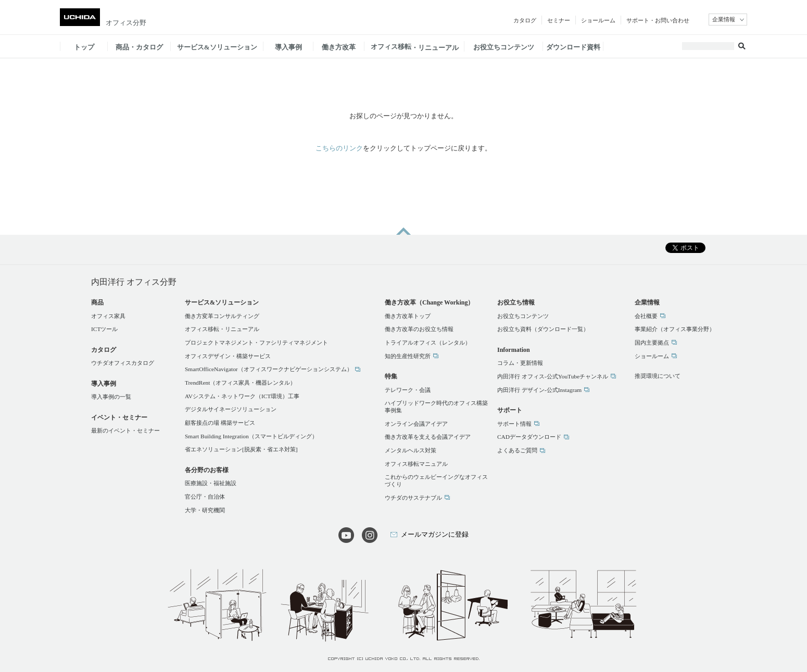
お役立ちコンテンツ (523, 316)
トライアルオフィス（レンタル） (428, 343)
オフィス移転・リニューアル (222, 329)
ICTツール (104, 329)
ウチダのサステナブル (413, 498)
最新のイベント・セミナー (125, 430)
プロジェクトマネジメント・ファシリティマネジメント (256, 343)
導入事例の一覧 (111, 397)
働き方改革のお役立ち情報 (419, 329)
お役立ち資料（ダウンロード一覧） (543, 329)
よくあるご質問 (517, 450)
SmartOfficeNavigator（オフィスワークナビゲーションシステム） (269, 369)
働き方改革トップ (408, 316)
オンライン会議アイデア (416, 424)
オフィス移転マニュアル (416, 464)
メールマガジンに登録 (435, 534)
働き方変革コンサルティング (222, 316)
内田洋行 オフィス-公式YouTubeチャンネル (553, 376)
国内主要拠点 (652, 343)
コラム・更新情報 (520, 363)
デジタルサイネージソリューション (231, 409)
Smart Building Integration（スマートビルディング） (251, 436)
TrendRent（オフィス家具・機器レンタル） (240, 383)
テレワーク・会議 (408, 390)
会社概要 (646, 316)
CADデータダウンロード (529, 437)
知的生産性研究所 (408, 356)
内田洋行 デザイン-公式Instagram (539, 390)
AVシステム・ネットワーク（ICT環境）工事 (242, 396)
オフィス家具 (108, 316)
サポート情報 (514, 424)
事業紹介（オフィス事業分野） (675, 329)
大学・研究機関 (205, 510)
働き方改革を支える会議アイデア (428, 437)
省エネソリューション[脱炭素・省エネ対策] (241, 449)
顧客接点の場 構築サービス (220, 423)
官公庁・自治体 (205, 497)
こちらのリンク (339, 148)
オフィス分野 (126, 23)
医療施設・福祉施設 (211, 483)
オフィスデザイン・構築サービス (228, 356)
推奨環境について (658, 376)
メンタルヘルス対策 (411, 450)
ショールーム (652, 356)
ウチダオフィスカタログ (123, 363)
